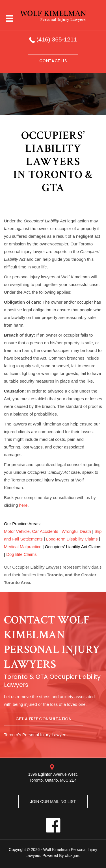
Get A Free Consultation (44, 719)
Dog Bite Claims (21, 554)
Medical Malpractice (23, 547)
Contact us (53, 61)
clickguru (73, 856)
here (23, 505)
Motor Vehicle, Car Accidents (31, 531)
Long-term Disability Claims (72, 539)
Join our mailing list (53, 802)
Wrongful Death (76, 531)
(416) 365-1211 (57, 39)
